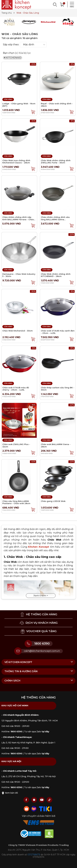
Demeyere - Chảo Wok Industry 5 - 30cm (19, 275)
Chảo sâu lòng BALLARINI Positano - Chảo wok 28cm (16, 502)
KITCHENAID (13, 58)
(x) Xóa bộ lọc (23, 53)
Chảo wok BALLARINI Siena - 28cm (56, 445)
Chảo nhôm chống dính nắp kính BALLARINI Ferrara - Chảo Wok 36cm (18, 219)
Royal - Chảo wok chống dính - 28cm (57, 105)
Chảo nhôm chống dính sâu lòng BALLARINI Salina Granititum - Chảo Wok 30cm (56, 219)
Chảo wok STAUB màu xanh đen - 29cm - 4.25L (58, 332)
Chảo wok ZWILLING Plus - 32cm (16, 445)
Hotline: (12, 732)
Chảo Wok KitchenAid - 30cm (18, 331)
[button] (73, 22)
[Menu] (71, 4)
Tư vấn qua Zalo (37, 732)
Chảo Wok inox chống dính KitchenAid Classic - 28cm (16, 162)
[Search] (55, 4)
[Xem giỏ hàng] (62, 4)
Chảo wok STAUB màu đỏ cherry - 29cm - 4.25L (16, 389)
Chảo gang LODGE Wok (53, 501)
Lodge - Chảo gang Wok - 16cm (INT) (19, 105)
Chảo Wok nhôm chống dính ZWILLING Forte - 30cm (56, 162)
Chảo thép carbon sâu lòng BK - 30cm (58, 389)
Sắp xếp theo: (11, 45)
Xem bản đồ (10, 793)
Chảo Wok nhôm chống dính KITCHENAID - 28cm (56, 275)
